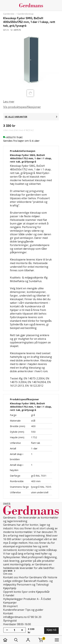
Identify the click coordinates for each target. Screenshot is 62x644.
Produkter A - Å (33, 599)
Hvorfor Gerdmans (30, 577)
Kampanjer (10, 603)
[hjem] (9, 640)
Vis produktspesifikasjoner (22, 107)
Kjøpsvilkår (43, 592)
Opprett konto (12, 592)
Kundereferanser (14, 610)
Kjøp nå (51, 630)
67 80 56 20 (34, 617)
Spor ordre (29, 592)
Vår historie (50, 577)
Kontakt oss (11, 577)
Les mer (9, 102)
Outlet (47, 599)
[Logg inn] (28, 640)
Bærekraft (30, 581)
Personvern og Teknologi (33, 585)
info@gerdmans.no (15, 617)
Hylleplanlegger (13, 599)
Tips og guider (34, 610)
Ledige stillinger (13, 581)
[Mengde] (15, 630)
